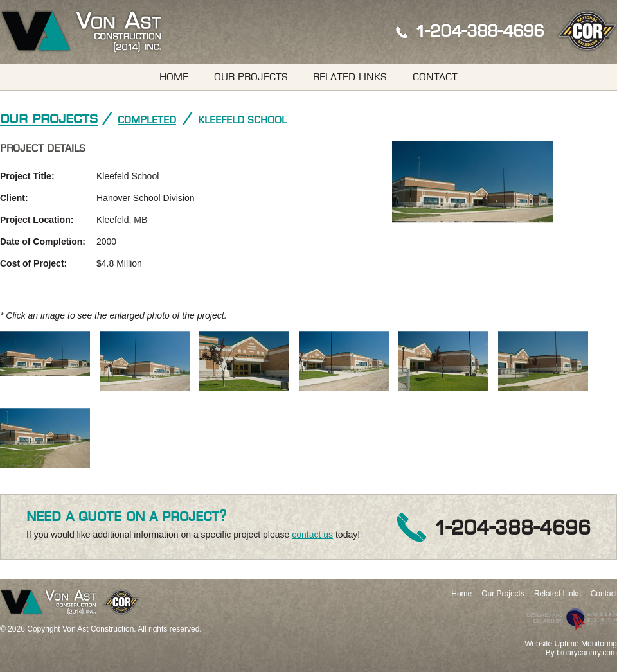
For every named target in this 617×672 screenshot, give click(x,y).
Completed (147, 120)
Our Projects (251, 77)
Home (174, 77)
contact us (312, 535)
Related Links (350, 77)
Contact (435, 77)
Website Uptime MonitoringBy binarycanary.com (571, 648)
